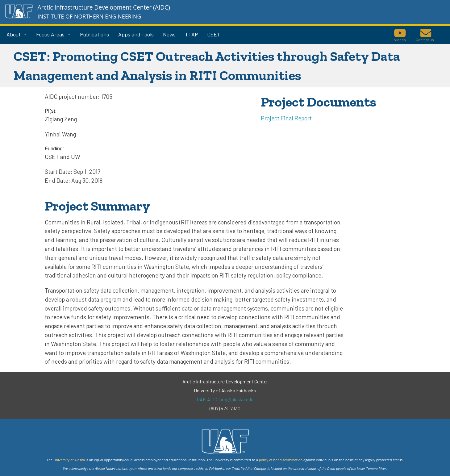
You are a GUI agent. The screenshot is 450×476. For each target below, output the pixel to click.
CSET (214, 34)
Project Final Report (286, 118)
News (169, 34)
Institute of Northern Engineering (90, 17)
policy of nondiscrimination (281, 460)
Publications (94, 34)
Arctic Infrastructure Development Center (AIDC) (104, 7)
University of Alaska (69, 460)
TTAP (192, 34)
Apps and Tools (136, 34)
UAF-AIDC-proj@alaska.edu (225, 399)
